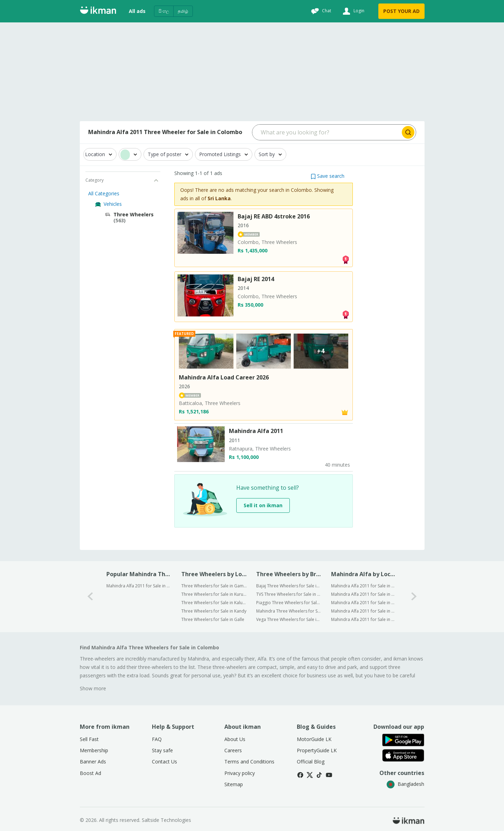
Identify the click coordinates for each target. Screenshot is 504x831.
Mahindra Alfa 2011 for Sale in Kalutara (364, 603)
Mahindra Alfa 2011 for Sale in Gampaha (364, 586)
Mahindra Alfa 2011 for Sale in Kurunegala (364, 594)
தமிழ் (183, 11)
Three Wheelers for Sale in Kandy (214, 611)
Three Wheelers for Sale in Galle (213, 619)
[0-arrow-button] (90, 597)
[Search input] (326, 132)
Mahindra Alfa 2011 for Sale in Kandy (364, 611)
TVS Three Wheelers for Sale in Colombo (289, 594)
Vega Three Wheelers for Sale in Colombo (289, 619)
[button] (328, 176)
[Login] (353, 11)
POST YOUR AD (401, 11)
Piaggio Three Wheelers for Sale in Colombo (289, 603)
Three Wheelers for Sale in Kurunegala (214, 594)
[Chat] (320, 11)
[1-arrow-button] (414, 597)
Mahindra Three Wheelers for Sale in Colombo (289, 611)
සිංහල (164, 11)
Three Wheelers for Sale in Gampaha (214, 586)
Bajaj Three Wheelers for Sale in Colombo (289, 586)
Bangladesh (405, 784)
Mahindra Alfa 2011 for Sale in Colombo (139, 586)
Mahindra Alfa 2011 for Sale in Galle (364, 619)
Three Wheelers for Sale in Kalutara (214, 603)
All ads (137, 11)
